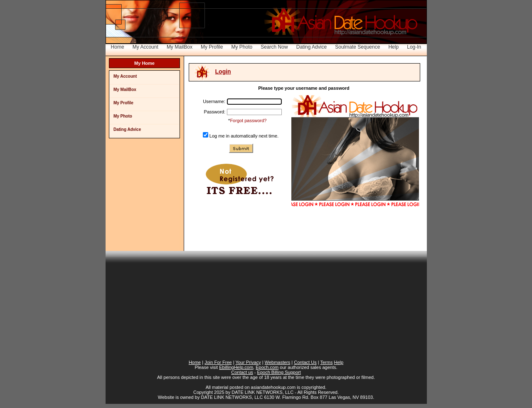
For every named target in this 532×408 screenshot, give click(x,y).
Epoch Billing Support (279, 372)
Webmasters (278, 362)
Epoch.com (267, 367)
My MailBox (180, 47)
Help (393, 47)
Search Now (274, 47)
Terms (326, 362)
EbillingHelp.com (236, 367)
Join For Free (218, 362)
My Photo (242, 47)
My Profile (212, 47)
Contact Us (305, 362)
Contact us (242, 372)
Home (118, 47)
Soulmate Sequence (357, 47)
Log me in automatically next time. (244, 136)
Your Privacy (248, 362)
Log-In (414, 47)
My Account (145, 47)
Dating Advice (312, 47)
